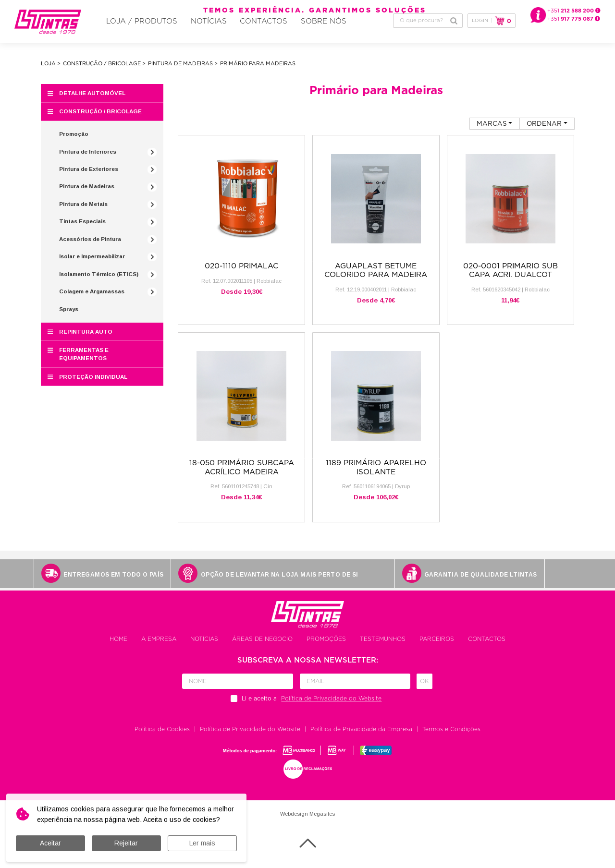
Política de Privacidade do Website (250, 736)
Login (480, 34)
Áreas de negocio (262, 646)
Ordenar (544, 130)
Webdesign (294, 820)
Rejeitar (126, 843)
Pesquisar (454, 34)
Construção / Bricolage (102, 70)
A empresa (159, 646)
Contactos (226, 35)
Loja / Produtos (132, 35)
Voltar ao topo (308, 850)
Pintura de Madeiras (180, 70)
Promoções (326, 646)
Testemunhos (383, 646)
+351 (574, 11)
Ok (424, 688)
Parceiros (437, 646)
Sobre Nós (273, 35)
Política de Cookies (162, 736)
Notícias (184, 35)
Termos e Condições (451, 736)
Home (118, 646)
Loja (48, 70)
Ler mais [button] (202, 843)
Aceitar (50, 843)
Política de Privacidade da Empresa (361, 736)
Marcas (492, 130)
